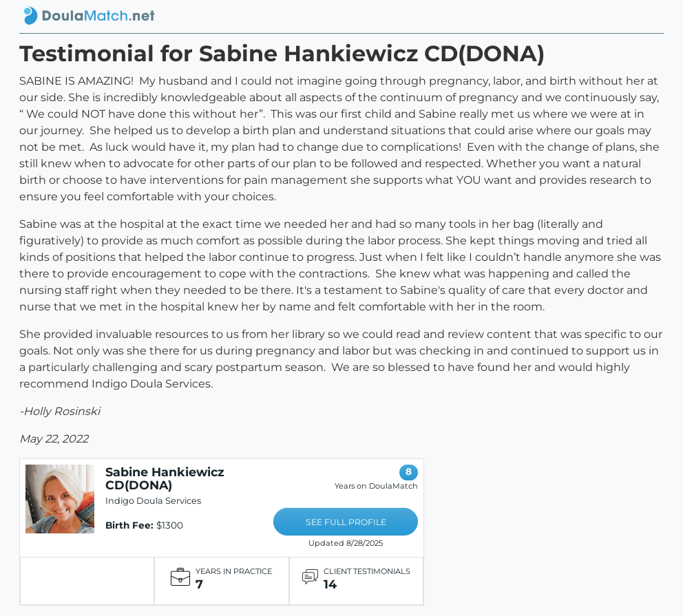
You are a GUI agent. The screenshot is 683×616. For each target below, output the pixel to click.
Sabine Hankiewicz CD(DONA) (165, 478)
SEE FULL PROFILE (346, 522)
